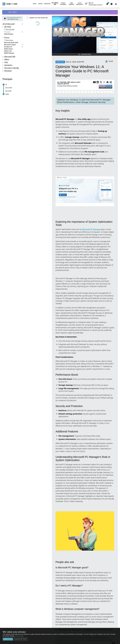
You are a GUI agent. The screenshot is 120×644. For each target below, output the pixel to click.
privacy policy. (20, 636)
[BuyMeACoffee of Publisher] (104, 83)
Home (35, 4)
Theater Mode (85, 54)
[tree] (13, 48)
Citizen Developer (63, 4)
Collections (47, 4)
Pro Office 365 (55, 4)
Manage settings (21, 639)
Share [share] (109, 61)
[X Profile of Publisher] (101, 83)
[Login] (116, 4)
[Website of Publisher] (108, 83)
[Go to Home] (10, 4)
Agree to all (8, 639)
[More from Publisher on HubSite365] (111, 82)
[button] (97, 5)
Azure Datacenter (80, 4)
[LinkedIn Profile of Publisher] (98, 83)
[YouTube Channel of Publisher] (94, 83)
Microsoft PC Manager (91, 229)
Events (40, 4)
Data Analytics (71, 4)
